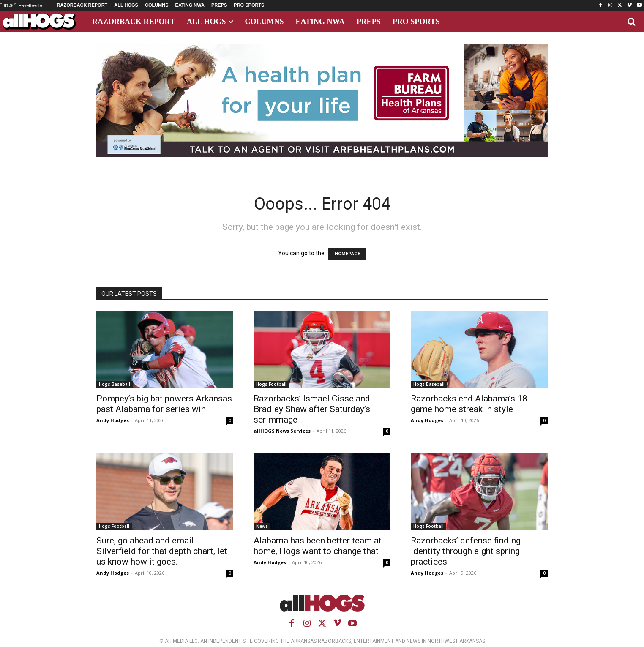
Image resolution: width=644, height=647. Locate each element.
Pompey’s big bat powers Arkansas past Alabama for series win (164, 404)
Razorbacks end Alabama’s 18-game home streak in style (471, 404)
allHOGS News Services (282, 431)
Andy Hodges (113, 420)
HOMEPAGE (347, 254)
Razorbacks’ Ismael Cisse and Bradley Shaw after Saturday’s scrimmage (312, 409)
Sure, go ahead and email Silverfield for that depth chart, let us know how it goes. (162, 551)
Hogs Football (271, 384)
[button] (631, 22)
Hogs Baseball (115, 384)
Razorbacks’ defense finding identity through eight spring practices (466, 551)
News (262, 526)
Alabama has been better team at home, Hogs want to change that (318, 546)
